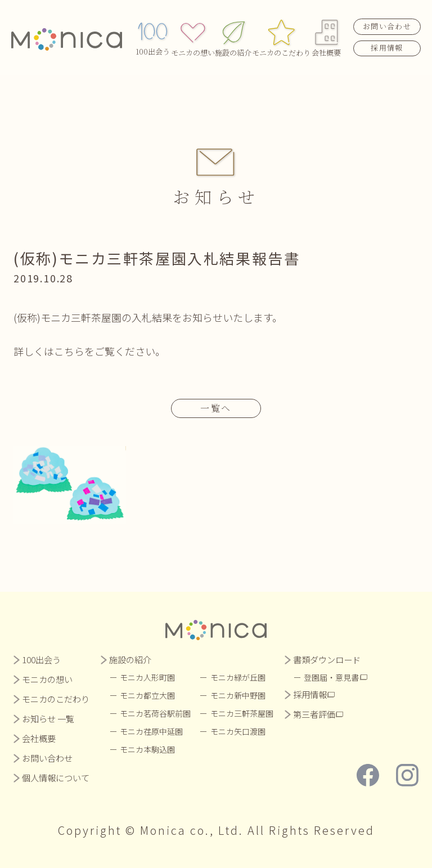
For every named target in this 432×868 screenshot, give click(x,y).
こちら (69, 351)
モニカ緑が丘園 (238, 677)
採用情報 (387, 46)
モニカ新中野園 (238, 695)
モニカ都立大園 (148, 695)
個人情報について (56, 778)
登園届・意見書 (332, 677)
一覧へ (216, 408)
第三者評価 (315, 714)
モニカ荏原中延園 (152, 731)
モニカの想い (193, 36)
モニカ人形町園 (148, 677)
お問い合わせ (387, 24)
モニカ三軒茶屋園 (242, 713)
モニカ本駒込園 (148, 749)
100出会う (153, 36)
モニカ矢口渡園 (238, 731)
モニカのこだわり (281, 36)
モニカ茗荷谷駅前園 (156, 713)
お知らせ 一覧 (48, 719)
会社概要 (327, 36)
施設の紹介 (233, 36)
